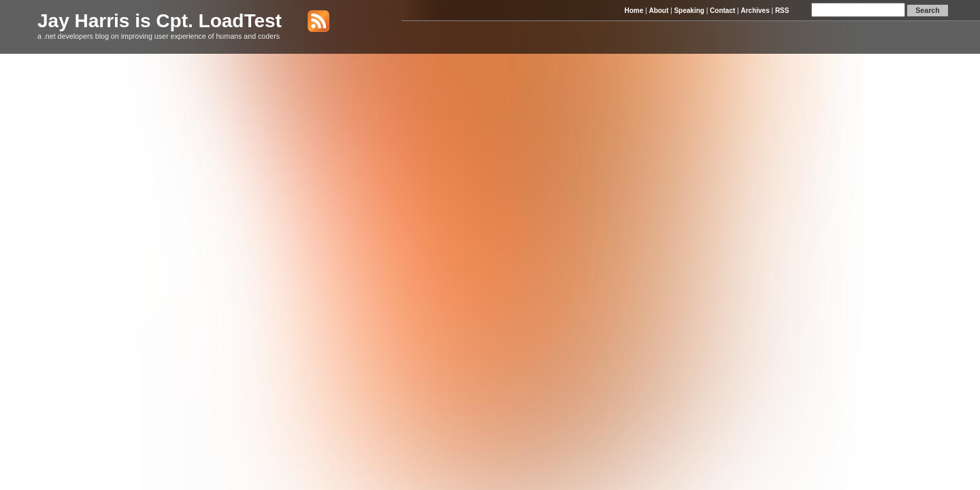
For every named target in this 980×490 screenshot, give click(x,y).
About (658, 11)
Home (634, 11)
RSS (782, 11)
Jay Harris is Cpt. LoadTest (160, 21)
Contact (722, 11)
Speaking (689, 11)
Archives (755, 11)
